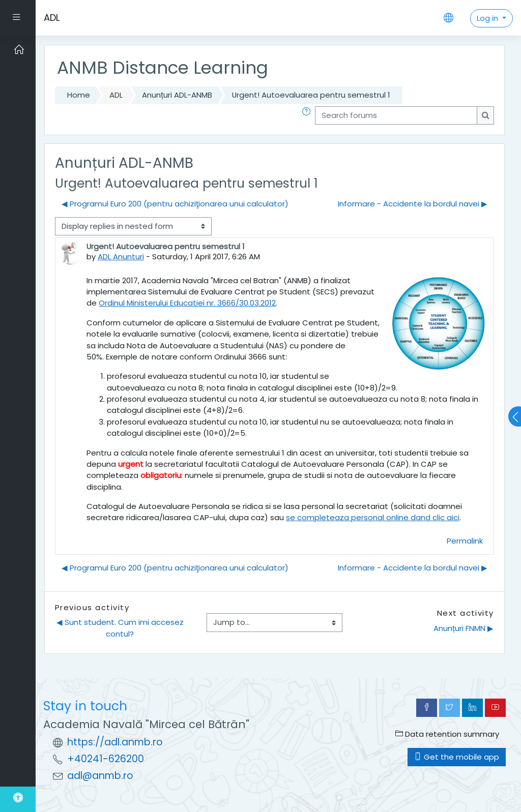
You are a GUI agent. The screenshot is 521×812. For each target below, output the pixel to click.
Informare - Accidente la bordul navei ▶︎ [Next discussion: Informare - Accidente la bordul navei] (413, 204)
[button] (308, 115)
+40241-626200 (106, 759)
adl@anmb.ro (100, 776)
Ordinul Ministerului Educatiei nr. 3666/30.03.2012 (187, 303)
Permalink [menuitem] (465, 541)
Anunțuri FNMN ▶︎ (464, 628)
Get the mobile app (457, 757)
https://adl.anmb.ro (115, 742)
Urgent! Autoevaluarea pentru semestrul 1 (311, 95)
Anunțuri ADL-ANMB (177, 95)
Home (79, 95)
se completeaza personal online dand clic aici (373, 517)
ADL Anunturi (121, 257)
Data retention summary (447, 734)
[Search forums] (396, 115)
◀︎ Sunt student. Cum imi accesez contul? (121, 628)
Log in (488, 18)
